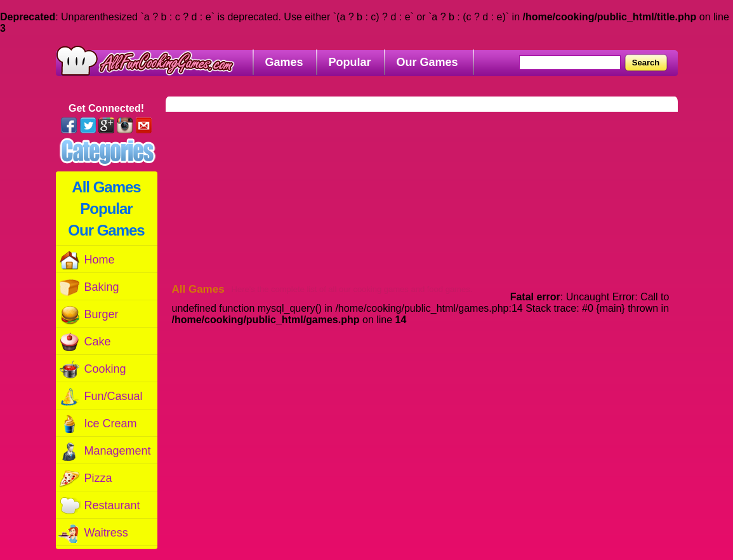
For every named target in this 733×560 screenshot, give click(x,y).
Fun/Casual (100, 397)
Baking (89, 287)
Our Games (106, 230)
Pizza (85, 478)
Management (104, 451)
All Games (106, 187)
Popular (106, 209)
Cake (84, 342)
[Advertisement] (429, 191)
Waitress (93, 533)
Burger (88, 315)
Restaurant (99, 506)
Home (86, 260)
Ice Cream (97, 424)
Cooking (92, 369)
